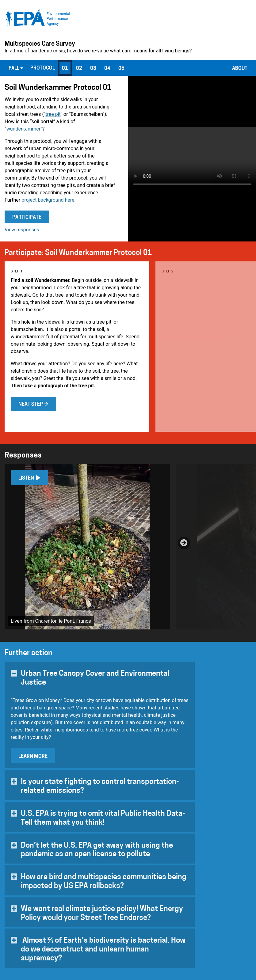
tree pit (53, 114)
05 (121, 69)
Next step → (33, 405)
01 (65, 69)
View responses (22, 230)
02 (79, 69)
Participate (27, 218)
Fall (16, 68)
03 (93, 69)
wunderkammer (24, 129)
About (240, 69)
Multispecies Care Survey (40, 44)
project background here (48, 200)
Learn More (33, 757)
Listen (29, 478)
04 (107, 69)
